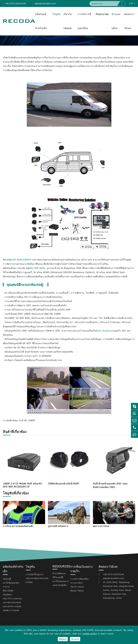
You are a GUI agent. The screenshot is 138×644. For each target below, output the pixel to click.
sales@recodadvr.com (44, 3)
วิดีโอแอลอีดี (58, 577)
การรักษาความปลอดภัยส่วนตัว (18, 526)
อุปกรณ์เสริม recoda (12, 606)
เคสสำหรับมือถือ (59, 585)
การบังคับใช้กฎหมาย (35, 574)
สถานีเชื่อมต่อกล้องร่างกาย (11, 585)
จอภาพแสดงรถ (105, 331)
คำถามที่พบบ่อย (59, 573)
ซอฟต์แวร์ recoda (11, 610)
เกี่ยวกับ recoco (68, 21)
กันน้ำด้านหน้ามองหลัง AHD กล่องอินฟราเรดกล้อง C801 (110, 485)
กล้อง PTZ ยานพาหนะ (13, 598)
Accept (75, 639)
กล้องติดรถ (7, 595)
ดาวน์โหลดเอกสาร (61, 581)
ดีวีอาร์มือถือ (8, 591)
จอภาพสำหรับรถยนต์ (12, 602)
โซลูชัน (57, 14)
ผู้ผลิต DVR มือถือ (36, 268)
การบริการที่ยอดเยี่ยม (84, 21)
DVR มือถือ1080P (20, 260)
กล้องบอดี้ (7, 579)
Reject (63, 639)
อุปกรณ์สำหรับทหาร (58, 526)
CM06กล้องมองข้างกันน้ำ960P (63, 484)
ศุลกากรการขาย (101, 526)
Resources (102, 14)
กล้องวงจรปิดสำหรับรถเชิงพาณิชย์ (37, 580)
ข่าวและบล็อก (116, 21)
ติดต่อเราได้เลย (129, 21)
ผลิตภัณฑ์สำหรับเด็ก (41, 21)
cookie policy (90, 634)
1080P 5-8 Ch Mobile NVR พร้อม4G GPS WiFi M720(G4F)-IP (22, 485)
